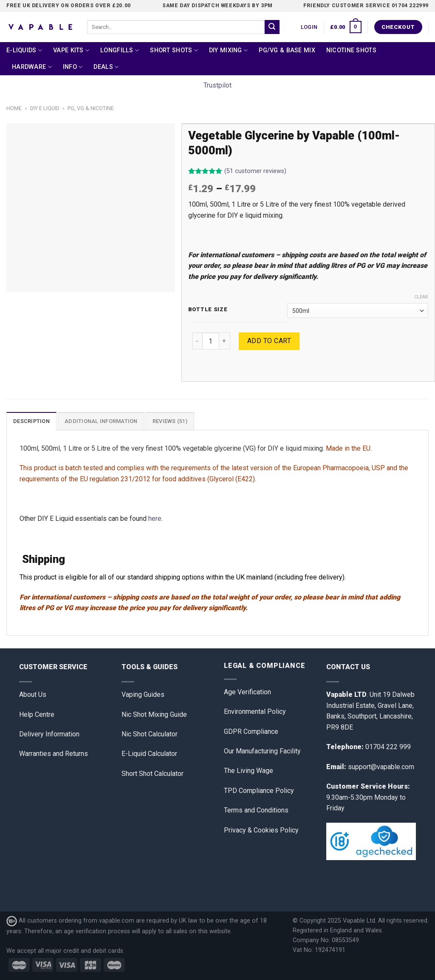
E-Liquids (24, 50)
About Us (33, 695)
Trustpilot (217, 85)
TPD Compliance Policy (259, 791)
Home (14, 108)
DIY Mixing (228, 50)
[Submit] (272, 27)
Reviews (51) (170, 421)
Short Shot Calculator (153, 774)
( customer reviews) (255, 172)
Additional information (101, 421)
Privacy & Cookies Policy (261, 830)
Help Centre (37, 714)
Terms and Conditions (256, 810)
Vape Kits (71, 50)
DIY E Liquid (45, 108)
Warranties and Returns (54, 754)
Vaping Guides (143, 695)
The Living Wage (249, 771)
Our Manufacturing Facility (262, 751)
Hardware (32, 67)
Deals (106, 67)
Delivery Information (49, 734)
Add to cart (269, 341)
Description (31, 421)
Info (73, 67)
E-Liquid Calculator (149, 754)
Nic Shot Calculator (150, 734)
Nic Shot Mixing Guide (154, 714)
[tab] (31, 421)
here (155, 518)
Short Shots (174, 50)
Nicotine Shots (351, 50)
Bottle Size (208, 310)
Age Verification (247, 692)
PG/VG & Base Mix (287, 50)
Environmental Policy (255, 712)
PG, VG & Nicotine (91, 108)
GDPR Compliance (251, 731)
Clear (421, 297)
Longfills (120, 50)
